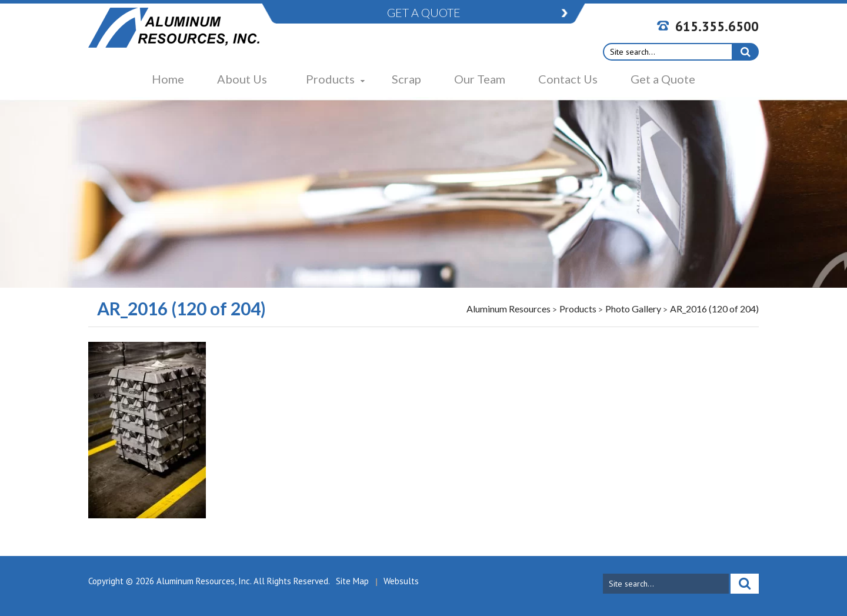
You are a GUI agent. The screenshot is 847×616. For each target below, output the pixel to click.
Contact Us (568, 79)
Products (330, 79)
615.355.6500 (717, 26)
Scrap (406, 79)
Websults (401, 581)
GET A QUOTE (424, 12)
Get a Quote (663, 79)
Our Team (480, 79)
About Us (242, 79)
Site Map (352, 581)
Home (168, 79)
